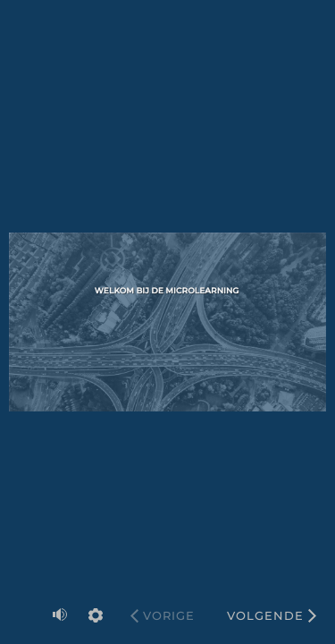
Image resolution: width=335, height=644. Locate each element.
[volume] (60, 614)
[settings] (96, 615)
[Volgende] (272, 615)
